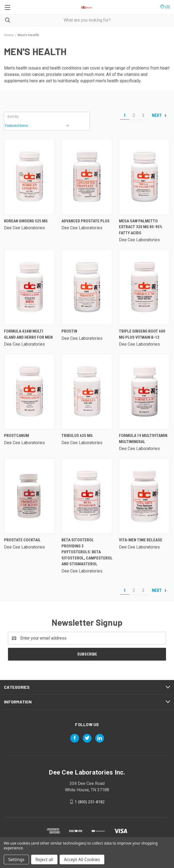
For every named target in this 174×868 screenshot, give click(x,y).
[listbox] (38, 126)
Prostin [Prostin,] (69, 331)
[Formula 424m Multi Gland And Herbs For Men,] (30, 287)
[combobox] (87, 20)
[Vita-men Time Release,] (144, 496)
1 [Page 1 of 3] (125, 115)
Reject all (44, 859)
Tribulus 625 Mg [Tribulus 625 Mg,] (77, 436)
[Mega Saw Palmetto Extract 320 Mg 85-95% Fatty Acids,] (144, 177)
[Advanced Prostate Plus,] (87, 177)
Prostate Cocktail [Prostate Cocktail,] (22, 540)
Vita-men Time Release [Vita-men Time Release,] (141, 540)
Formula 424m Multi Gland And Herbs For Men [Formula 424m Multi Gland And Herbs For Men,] (28, 334)
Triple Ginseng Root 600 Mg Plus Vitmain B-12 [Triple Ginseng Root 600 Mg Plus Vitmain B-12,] (142, 334)
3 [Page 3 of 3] (143, 115)
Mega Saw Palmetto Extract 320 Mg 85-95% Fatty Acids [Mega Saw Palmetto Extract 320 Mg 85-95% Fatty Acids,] (141, 227)
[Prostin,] (87, 287)
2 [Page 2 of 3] (134, 115)
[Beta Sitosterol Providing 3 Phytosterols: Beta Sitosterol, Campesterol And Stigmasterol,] (87, 496)
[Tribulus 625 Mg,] (87, 392)
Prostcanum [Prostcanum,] (16, 436)
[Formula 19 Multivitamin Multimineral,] (144, 392)
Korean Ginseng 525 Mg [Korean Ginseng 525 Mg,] (26, 221)
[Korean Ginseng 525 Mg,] (30, 177)
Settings (16, 859)
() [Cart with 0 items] (165, 7)
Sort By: (13, 116)
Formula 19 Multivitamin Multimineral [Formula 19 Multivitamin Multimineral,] (143, 439)
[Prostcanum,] (30, 392)
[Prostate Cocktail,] (30, 496)
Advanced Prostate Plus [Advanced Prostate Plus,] (86, 221)
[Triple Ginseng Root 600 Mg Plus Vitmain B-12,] (144, 287)
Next (159, 116)
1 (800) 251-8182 (90, 802)
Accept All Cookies (82, 859)
